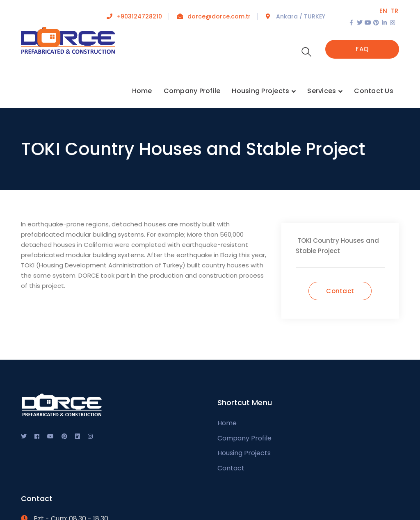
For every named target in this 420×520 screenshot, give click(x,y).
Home (227, 423)
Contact (231, 468)
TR (395, 11)
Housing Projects (244, 453)
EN (383, 11)
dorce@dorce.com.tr (219, 16)
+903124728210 (139, 16)
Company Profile (244, 438)
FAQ (362, 49)
